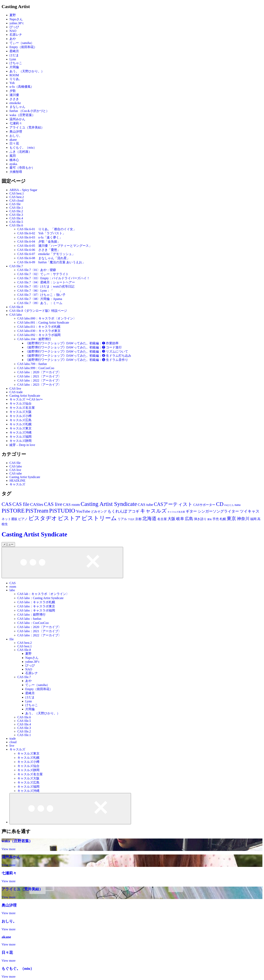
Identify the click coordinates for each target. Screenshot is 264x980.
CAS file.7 (16, 266)
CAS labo (16, 315)
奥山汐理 (16, 132)
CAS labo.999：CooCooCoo (36, 368)
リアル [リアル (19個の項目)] (122, 519)
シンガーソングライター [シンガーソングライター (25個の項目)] (218, 511)
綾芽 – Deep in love (22, 445)
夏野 (13, 15)
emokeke (15, 103)
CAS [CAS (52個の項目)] (7, 504)
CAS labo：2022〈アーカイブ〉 (39, 380)
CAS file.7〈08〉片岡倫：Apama (40, 299)
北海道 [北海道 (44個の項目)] (149, 518)
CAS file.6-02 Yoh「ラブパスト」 (41, 233)
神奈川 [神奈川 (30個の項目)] (243, 519)
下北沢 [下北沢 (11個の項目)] (131, 519)
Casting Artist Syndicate (25, 396)
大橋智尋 (16, 172)
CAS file (15, 204)
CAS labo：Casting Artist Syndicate (40, 598)
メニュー (8, 544)
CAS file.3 (16, 215)
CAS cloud (16, 201)
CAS (13, 583)
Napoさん (16, 19)
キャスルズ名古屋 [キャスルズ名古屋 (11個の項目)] (176, 512)
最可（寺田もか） (22, 168)
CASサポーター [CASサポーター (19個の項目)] (204, 505)
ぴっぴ (14, 27)
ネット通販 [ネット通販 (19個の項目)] (9, 519)
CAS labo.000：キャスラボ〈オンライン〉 (47, 318)
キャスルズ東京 (21, 428)
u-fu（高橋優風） (22, 87)
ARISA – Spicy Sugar (23, 190)
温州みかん (17, 119)
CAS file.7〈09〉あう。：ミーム (40, 303)
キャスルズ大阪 (21, 412)
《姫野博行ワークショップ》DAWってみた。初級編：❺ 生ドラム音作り (77, 360)
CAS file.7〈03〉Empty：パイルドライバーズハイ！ (54, 278)
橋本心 (14, 160)
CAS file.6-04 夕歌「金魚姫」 (39, 242)
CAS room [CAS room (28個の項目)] (71, 504)
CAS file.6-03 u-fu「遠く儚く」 (40, 237)
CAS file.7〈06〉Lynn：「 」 (40, 291)
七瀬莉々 (16, 123)
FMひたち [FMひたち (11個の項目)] (229, 505)
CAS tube (16, 473)
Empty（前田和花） (23, 47)
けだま (14, 55)
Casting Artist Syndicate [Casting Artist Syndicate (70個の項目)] (109, 504)
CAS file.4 (16, 218)
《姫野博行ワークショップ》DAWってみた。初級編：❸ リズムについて (77, 351)
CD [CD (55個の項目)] (220, 504)
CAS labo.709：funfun (32, 364)
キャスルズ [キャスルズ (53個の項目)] (153, 511)
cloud (13, 742)
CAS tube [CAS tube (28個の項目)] (145, 504)
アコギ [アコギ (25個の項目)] (134, 511)
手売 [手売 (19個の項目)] (216, 519)
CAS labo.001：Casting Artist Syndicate (43, 322)
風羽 (13, 156)
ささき (14, 99)
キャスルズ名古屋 (22, 408)
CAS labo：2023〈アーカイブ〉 (39, 385)
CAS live (15, 389)
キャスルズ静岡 (21, 441)
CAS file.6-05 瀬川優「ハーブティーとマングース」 (55, 246)
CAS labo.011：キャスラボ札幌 (39, 327)
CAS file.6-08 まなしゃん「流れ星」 (44, 258)
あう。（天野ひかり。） (27, 71)
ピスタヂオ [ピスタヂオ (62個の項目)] (43, 518)
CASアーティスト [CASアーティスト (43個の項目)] (173, 504)
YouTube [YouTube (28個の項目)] (83, 511)
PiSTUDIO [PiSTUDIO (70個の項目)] (62, 511)
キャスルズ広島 (21, 420)
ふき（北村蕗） (21, 152)
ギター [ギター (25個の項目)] (191, 511)
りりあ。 (16, 79)
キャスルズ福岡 (21, 437)
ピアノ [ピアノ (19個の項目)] (23, 519)
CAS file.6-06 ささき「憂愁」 (39, 250)
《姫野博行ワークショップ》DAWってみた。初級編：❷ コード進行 (73, 347)
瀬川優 (14, 95)
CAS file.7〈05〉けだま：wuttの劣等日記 (46, 286)
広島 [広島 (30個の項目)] (189, 519)
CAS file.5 (16, 222)
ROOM (14, 75)
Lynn (13, 59)
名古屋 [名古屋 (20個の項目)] (162, 519)
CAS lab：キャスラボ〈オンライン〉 (43, 594)
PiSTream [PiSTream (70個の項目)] (37, 511)
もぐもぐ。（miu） (23, 148)
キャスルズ (17, 484)
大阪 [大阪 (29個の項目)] (171, 519)
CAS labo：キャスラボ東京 (36, 606)
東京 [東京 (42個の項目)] (231, 518)
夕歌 (13, 91)
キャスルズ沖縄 (21, 432)
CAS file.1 (16, 208)
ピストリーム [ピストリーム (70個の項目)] (99, 518)
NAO (13, 31)
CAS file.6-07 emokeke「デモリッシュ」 (46, 254)
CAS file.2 (16, 211)
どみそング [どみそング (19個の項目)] (99, 511)
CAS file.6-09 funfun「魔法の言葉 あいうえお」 (51, 262)
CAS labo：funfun (29, 619)
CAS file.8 (16, 307)
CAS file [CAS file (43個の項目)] (21, 504)
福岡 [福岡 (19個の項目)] (253, 519)
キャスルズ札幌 (21, 424)
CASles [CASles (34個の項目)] (37, 504)
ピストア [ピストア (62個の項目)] (69, 518)
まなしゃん (17, 107)
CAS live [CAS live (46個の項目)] (53, 504)
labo (12, 590)
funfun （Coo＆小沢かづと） (29, 111)
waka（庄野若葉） (22, 115)
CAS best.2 (17, 197)
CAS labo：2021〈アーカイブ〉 (39, 376)
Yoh (12, 83)
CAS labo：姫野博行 (31, 615)
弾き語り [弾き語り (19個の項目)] (200, 519)
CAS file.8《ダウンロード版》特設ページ (38, 311)
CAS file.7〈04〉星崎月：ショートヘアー (46, 282)
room (13, 587)
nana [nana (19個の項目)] (238, 505)
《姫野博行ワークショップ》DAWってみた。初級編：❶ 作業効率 (72, 343)
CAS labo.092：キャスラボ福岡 (39, 335)
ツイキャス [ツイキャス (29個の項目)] (250, 511)
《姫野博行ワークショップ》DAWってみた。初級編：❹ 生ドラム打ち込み (78, 356)
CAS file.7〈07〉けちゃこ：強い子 (41, 295)
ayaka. (14, 164)
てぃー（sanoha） (22, 43)
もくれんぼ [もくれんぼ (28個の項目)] (117, 511)
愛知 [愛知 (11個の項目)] (210, 519)
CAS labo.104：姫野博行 (34, 339)
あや (13, 39)
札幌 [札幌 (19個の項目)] (223, 519)
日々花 (14, 143)
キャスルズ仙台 (21, 403)
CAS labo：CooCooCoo (33, 623)
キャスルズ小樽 (21, 416)
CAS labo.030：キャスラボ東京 (39, 331)
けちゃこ (16, 63)
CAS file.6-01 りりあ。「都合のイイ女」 (47, 229)
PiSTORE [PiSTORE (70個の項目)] (13, 511)
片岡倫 (14, 67)
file (12, 639)
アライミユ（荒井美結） (27, 127)
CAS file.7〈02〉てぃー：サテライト (43, 274)
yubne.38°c (17, 23)
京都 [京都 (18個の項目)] (138, 519)
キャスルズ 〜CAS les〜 (26, 399)
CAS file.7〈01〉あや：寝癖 (37, 270)
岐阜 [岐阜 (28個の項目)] (180, 519)
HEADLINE (17, 481)
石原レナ (16, 35)
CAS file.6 (16, 225)
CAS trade (16, 392)
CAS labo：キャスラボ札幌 (36, 602)
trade (13, 738)
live (12, 746)
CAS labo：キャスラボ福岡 (36, 610)
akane (13, 140)
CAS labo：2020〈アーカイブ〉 (39, 372)
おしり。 (16, 136)
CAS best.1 (17, 193)
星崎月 (14, 51)
